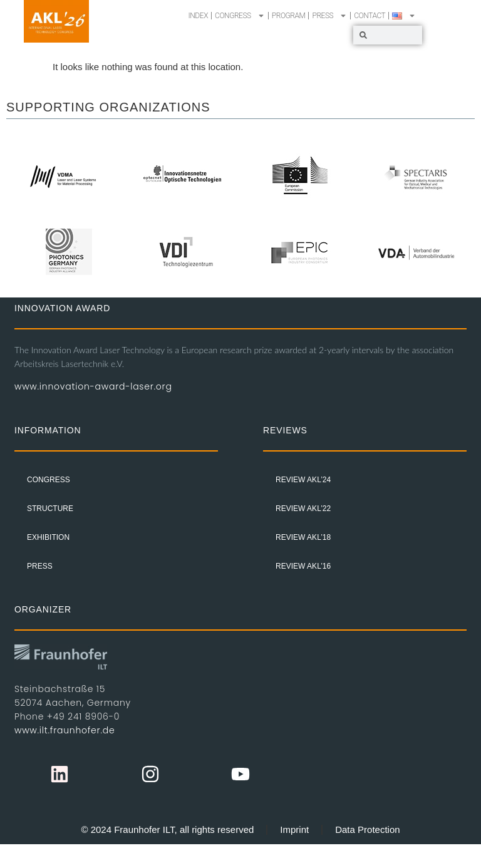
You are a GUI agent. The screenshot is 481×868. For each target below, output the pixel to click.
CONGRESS (240, 16)
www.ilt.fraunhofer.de (65, 730)
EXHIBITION (48, 537)
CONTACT (370, 16)
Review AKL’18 (303, 537)
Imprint (294, 829)
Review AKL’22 (303, 509)
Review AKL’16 (303, 566)
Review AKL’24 (303, 480)
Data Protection (367, 829)
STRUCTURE (50, 509)
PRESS (329, 16)
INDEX (199, 16)
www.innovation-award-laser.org (93, 386)
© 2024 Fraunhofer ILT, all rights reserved (167, 829)
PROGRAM (289, 16)
